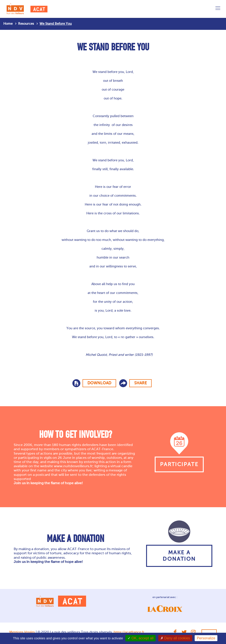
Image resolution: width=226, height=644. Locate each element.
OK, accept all (140, 638)
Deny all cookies (175, 638)
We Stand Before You (56, 24)
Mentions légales (22, 632)
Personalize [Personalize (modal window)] (206, 638)
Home (8, 24)
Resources (26, 24)
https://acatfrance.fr (129, 632)
